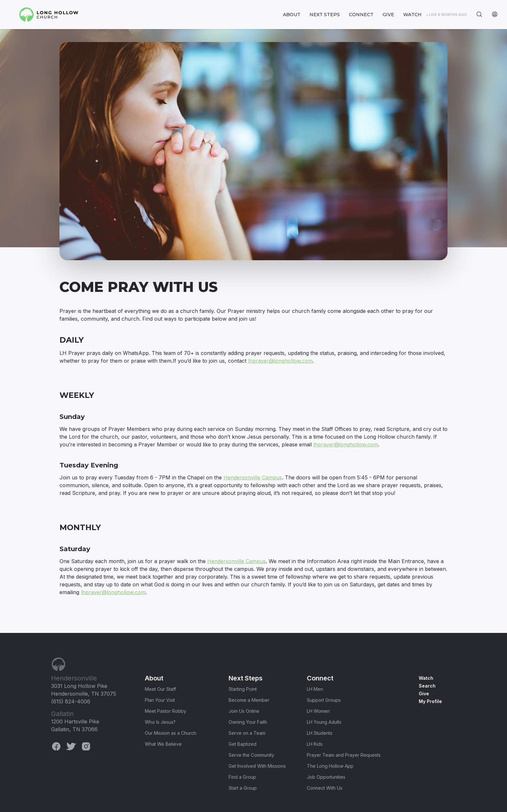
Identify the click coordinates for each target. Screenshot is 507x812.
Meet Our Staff (160, 689)
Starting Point (243, 689)
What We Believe (163, 744)
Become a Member (249, 700)
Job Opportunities (326, 777)
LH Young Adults (324, 722)
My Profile (430, 701)
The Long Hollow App (330, 766)
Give (424, 694)
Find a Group (242, 777)
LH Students (320, 733)
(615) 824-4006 (71, 701)
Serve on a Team (247, 733)
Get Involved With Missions (257, 766)
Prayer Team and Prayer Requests (344, 755)
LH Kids (315, 744)
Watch (426, 678)
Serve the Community (251, 755)
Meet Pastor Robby (166, 711)
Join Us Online (244, 711)
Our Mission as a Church (171, 733)
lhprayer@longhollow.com (280, 361)
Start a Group (243, 788)
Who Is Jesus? (160, 722)
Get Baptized (243, 744)
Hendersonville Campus (253, 477)
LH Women (318, 711)
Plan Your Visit (160, 700)
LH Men (315, 689)
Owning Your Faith (248, 722)
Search (427, 686)
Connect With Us (325, 788)
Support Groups (324, 700)
